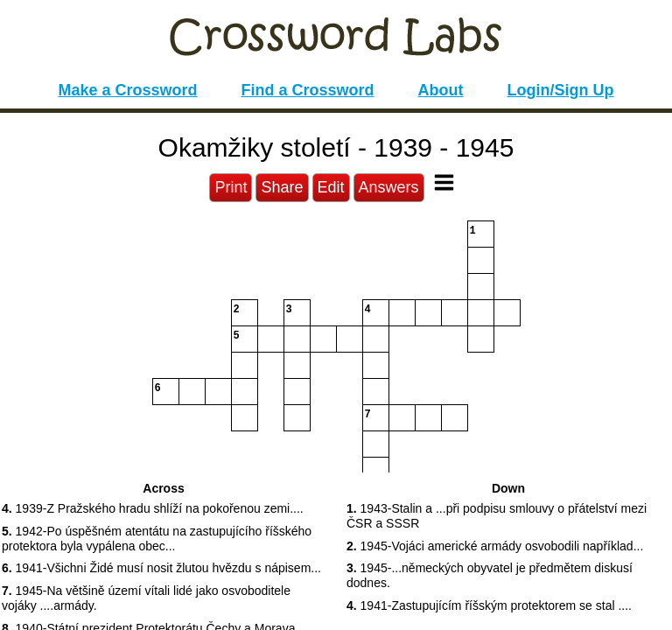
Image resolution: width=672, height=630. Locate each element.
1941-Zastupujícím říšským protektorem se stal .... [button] (489, 605)
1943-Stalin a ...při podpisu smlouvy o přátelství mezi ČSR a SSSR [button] (497, 516)
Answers (389, 187)
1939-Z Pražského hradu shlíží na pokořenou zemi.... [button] (153, 508)
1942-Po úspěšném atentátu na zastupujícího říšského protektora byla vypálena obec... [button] (157, 539)
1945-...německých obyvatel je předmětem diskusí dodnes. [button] (490, 575)
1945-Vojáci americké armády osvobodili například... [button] (495, 546)
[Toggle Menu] (444, 182)
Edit (331, 187)
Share (282, 187)
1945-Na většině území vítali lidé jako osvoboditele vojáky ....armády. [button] (146, 598)
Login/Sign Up (561, 90)
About (441, 90)
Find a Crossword (308, 90)
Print (231, 187)
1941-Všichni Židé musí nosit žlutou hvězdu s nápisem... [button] (161, 568)
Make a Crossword (127, 90)
